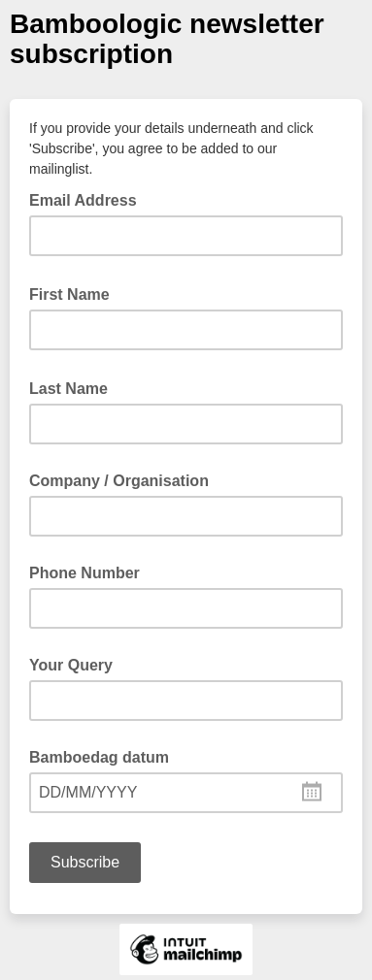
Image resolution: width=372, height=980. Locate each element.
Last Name (74, 387)
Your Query (71, 665)
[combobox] (186, 793)
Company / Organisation (119, 481)
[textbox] (186, 793)
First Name (75, 293)
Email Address (89, 199)
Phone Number (85, 573)
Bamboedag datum (99, 757)
